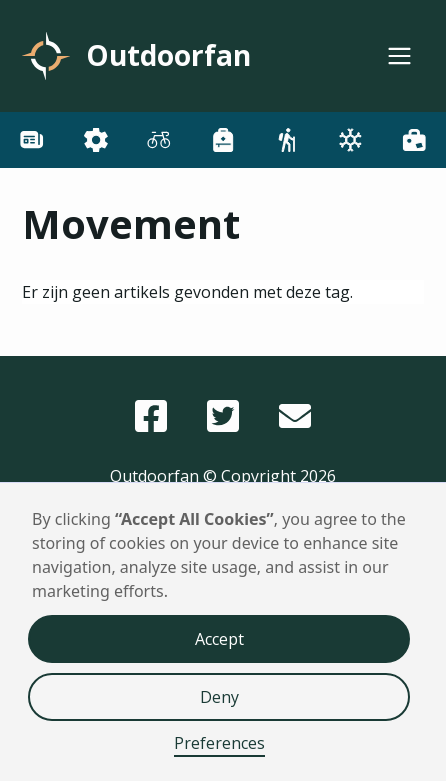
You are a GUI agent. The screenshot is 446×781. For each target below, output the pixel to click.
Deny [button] (219, 697)
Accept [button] (219, 639)
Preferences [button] (219, 743)
